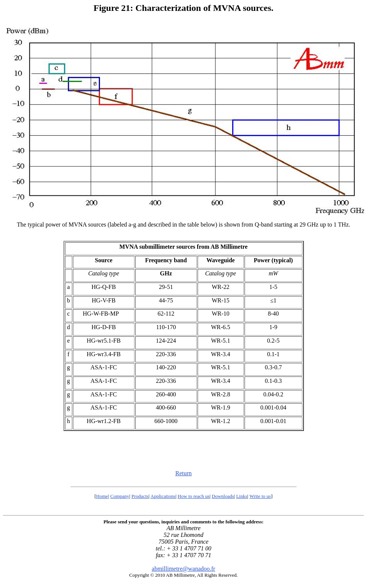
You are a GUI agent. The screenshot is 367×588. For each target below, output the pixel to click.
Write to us (260, 496)
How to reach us (194, 496)
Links (242, 496)
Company (120, 496)
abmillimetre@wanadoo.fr (183, 569)
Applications (163, 496)
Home (102, 496)
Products (140, 496)
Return (184, 473)
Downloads (223, 496)
